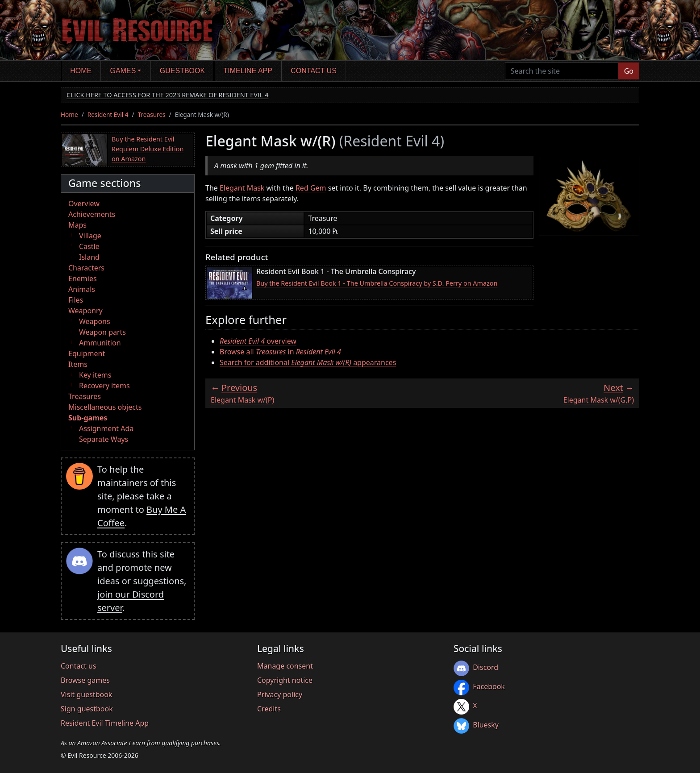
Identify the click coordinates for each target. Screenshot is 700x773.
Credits (269, 709)
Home (81, 71)
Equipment (87, 353)
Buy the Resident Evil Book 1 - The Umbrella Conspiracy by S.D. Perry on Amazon (377, 283)
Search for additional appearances (308, 362)
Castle (89, 246)
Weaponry (85, 311)
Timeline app (248, 71)
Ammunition (100, 343)
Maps (77, 225)
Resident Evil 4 (108, 114)
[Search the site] (562, 71)
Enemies (83, 278)
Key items (95, 375)
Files (76, 300)
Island (89, 257)
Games (123, 71)
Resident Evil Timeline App (105, 723)
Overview (84, 204)
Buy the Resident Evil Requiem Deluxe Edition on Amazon (148, 149)
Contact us (314, 71)
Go (629, 71)
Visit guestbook (86, 694)
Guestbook (182, 71)
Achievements (92, 214)
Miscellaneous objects (105, 407)
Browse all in (280, 352)
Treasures (152, 114)
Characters (86, 268)
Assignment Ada (106, 428)
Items (78, 364)
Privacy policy (280, 694)
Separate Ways (104, 439)
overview (258, 341)
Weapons (95, 321)
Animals (82, 289)
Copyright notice (285, 680)
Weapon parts (102, 332)
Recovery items (104, 386)
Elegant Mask (242, 188)
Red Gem (311, 188)
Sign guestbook (87, 709)
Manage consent (285, 666)
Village (90, 236)
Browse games (85, 680)
